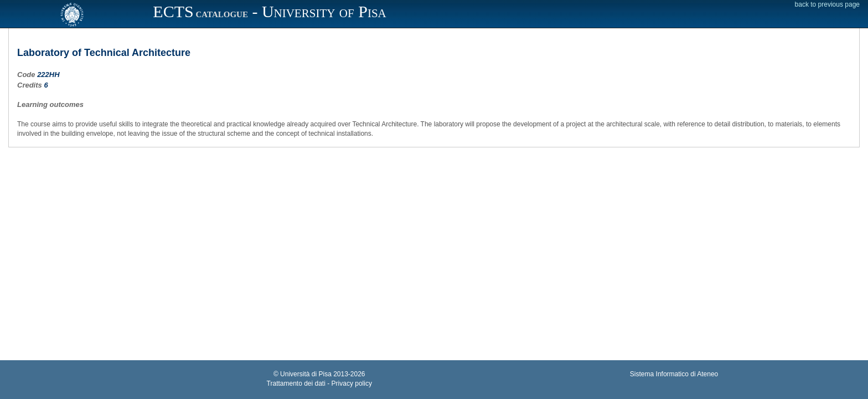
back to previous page (827, 4)
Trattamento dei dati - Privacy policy (319, 383)
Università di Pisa (306, 374)
